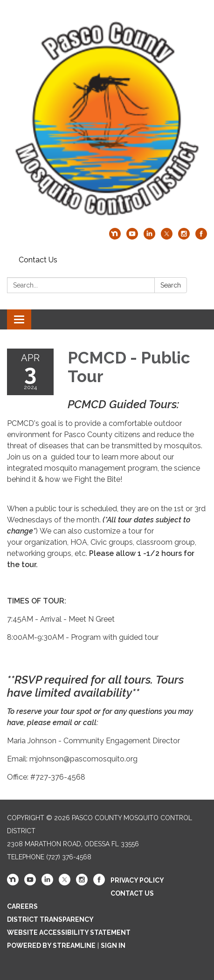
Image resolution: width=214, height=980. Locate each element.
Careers (22, 906)
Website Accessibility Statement (69, 932)
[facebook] (201, 237)
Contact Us (38, 260)
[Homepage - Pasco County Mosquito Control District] (107, 119)
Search (171, 285)
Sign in (113, 946)
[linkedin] (149, 237)
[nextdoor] (115, 237)
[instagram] (184, 237)
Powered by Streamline (51, 946)
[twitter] (167, 237)
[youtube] (132, 237)
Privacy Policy (137, 880)
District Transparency (50, 919)
